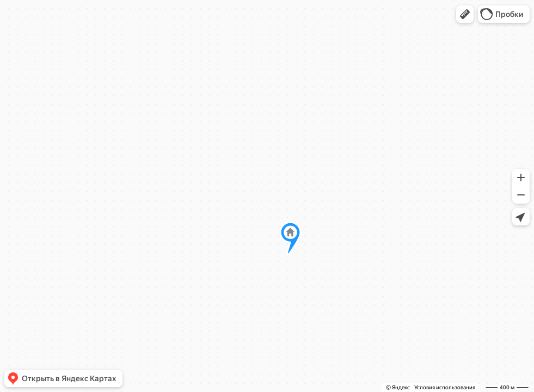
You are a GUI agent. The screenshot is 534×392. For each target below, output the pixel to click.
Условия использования (445, 387)
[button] (465, 14)
